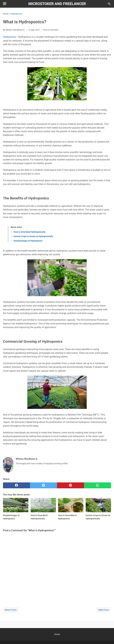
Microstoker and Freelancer (57, 4)
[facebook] (16, 485)
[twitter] (43, 485)
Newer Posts (11, 610)
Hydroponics (10, 37)
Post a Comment (51, 30)
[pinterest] (71, 485)
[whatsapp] (98, 485)
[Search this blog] (109, 4)
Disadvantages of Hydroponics (28, 241)
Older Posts (103, 610)
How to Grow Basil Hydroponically (30, 232)
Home (57, 634)
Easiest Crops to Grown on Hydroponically (33, 236)
